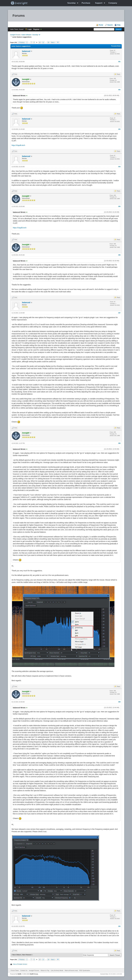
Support (99, 3)
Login (30, 29)
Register (36, 29)
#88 (119, 443)
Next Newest (27, 955)
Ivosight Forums (15, 35)
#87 (119, 313)
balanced (26, 51)
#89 (119, 702)
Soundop (71, 3)
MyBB (19, 974)
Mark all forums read (71, 971)
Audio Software (26, 35)
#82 (119, 90)
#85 (119, 206)
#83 (119, 129)
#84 (119, 167)
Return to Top (45, 971)
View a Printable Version (20, 964)
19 (48, 42)
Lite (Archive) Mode (57, 971)
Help (119, 25)
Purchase (86, 3)
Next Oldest (17, 955)
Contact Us (24, 971)
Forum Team (15, 971)
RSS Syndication (85, 971)
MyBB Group (34, 974)
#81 (119, 62)
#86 (119, 255)
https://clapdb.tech (18, 145)
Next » (53, 42)
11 (43, 42)
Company (113, 3)
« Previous (21, 42)
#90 (119, 926)
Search (110, 25)
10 (40, 42)
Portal (101, 25)
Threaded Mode (116, 46)
